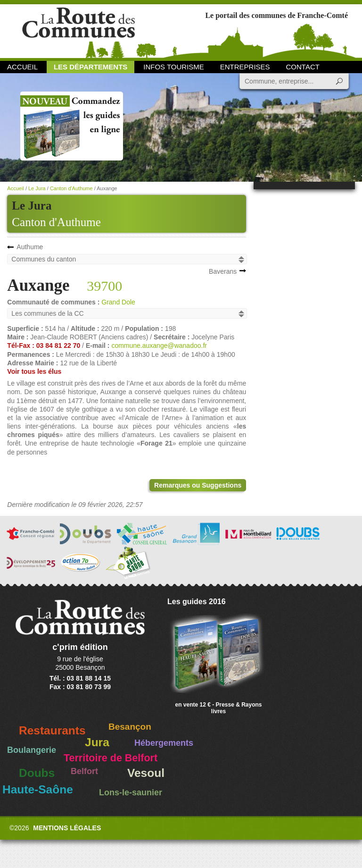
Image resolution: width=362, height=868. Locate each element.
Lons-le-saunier (131, 792)
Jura (97, 742)
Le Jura (37, 188)
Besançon (130, 727)
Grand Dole (118, 302)
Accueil (22, 67)
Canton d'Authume (56, 222)
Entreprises (245, 67)
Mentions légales (67, 828)
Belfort (84, 771)
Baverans (223, 271)
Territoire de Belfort (111, 758)
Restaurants (52, 730)
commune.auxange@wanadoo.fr (159, 346)
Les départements (90, 67)
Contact (303, 67)
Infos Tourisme (174, 67)
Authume (30, 247)
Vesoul (146, 773)
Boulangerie (32, 750)
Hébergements (164, 743)
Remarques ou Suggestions (198, 485)
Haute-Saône (38, 789)
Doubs (37, 773)
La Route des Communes (78, 30)
